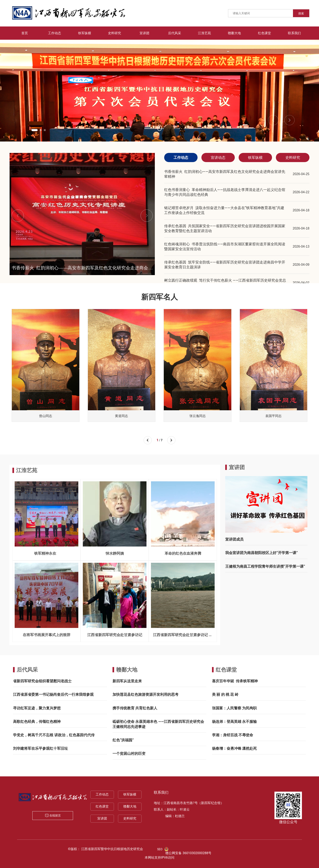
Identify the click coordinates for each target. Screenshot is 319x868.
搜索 (301, 13)
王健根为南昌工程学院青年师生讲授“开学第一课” (265, 566)
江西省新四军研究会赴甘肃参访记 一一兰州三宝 (183, 637)
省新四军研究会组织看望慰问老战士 (42, 681)
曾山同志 (46, 416)
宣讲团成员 (234, 539)
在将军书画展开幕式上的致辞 (47, 635)
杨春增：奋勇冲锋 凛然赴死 (234, 748)
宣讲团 (102, 818)
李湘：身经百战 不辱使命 (233, 735)
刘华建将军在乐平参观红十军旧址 (40, 748)
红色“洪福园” (123, 740)
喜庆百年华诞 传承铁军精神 (235, 681)
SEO (160, 849)
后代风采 (27, 670)
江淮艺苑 (27, 470)
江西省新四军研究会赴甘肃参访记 (115, 635)
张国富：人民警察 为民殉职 (234, 708)
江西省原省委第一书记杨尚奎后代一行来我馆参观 (53, 694)
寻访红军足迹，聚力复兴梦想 (37, 708)
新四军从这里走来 (127, 681)
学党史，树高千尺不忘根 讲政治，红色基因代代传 (54, 735)
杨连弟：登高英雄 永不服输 (234, 722)
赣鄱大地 (127, 670)
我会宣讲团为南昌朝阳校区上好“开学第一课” (262, 553)
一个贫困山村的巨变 (129, 753)
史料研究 (130, 818)
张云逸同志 (198, 416)
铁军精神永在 (46, 553)
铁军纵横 (130, 794)
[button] (35, 130)
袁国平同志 (273, 416)
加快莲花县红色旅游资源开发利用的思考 (145, 694)
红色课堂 (226, 670)
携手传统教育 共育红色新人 (135, 708)
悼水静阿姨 (115, 553)
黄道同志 (121, 416)
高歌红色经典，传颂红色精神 (37, 722)
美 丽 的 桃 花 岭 (225, 694)
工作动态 (102, 794)
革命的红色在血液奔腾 (183, 553)
